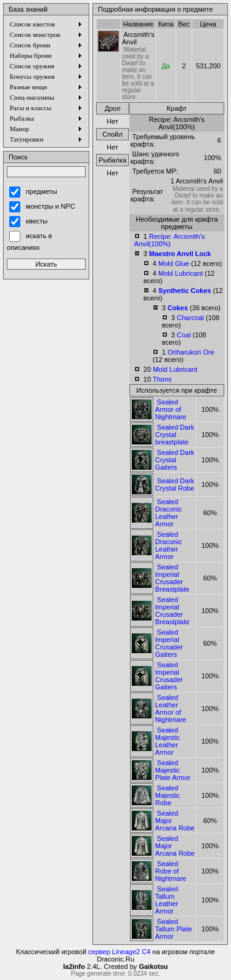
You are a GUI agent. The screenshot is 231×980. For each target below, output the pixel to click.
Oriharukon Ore (191, 352)
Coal (184, 335)
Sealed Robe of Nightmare (171, 871)
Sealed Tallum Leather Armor (167, 900)
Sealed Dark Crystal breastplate (175, 435)
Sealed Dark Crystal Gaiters (175, 460)
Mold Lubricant (180, 273)
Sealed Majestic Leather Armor (168, 741)
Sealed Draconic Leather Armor (168, 513)
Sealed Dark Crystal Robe (175, 484)
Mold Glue (174, 263)
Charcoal (190, 318)
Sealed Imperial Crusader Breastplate (172, 578)
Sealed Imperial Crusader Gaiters (169, 643)
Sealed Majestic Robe (168, 795)
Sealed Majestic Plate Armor (173, 770)
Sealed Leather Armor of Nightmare (171, 709)
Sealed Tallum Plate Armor (174, 929)
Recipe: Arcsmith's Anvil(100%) (169, 240)
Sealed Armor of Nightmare (171, 409)
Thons (162, 379)
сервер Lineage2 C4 (119, 952)
